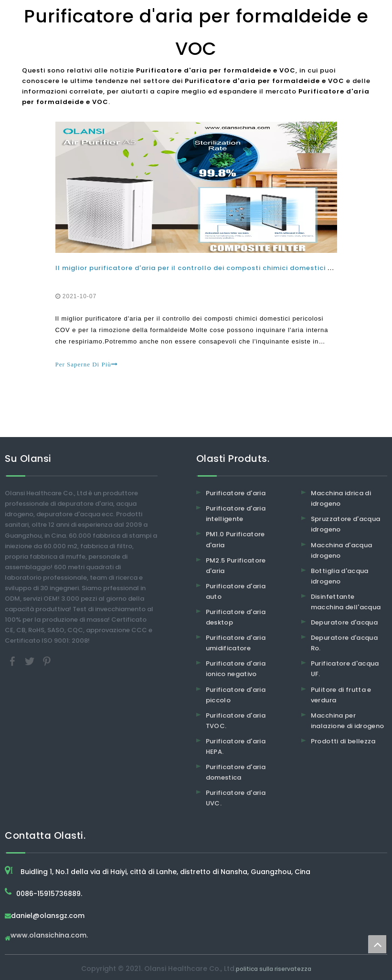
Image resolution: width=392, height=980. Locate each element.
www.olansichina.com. (49, 936)
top (377, 944)
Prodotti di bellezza (343, 741)
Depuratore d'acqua (344, 622)
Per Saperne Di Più (87, 364)
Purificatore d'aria (236, 493)
